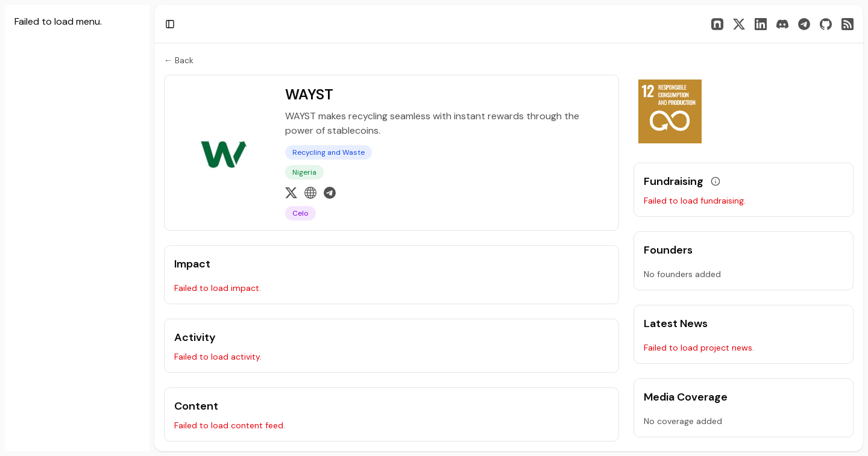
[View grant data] (715, 181)
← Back (179, 60)
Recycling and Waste (329, 152)
